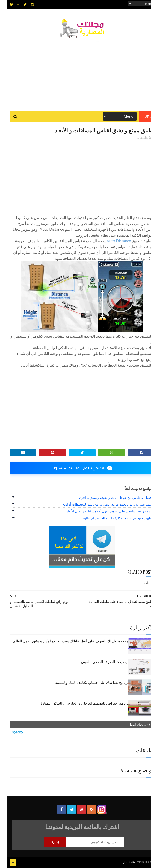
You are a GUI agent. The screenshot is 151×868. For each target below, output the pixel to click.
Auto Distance (112, 241)
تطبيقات (136, 138)
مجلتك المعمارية (122, 862)
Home (140, 116)
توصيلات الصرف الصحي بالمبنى (98, 661)
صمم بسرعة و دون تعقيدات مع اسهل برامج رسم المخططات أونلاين (101, 504)
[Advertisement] (76, 72)
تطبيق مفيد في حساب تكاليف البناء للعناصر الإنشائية (111, 518)
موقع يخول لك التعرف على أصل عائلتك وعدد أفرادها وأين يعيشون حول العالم (64, 641)
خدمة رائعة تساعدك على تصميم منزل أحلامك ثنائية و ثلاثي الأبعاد (103, 511)
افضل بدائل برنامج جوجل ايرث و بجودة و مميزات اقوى (109, 498)
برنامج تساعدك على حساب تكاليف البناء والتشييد (85, 682)
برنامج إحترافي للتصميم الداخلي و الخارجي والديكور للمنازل (77, 703)
